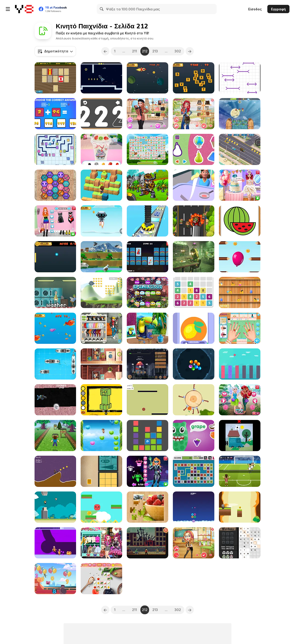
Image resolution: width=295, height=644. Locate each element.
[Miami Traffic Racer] (240, 149)
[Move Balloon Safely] (240, 257)
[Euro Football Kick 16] (240, 471)
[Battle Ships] (55, 364)
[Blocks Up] (147, 436)
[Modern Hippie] (194, 114)
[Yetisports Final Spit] (101, 257)
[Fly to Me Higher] (101, 436)
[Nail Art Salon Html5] (240, 328)
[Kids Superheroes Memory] (147, 257)
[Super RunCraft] (55, 436)
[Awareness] (194, 257)
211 (134, 51)
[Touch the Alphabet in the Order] (194, 78)
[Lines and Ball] (147, 400)
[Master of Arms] (147, 185)
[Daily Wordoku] (240, 543)
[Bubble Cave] (194, 364)
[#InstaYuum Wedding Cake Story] (240, 185)
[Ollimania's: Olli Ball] (101, 292)
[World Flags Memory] (55, 78)
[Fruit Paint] (240, 221)
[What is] (194, 149)
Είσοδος (255, 9)
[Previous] (105, 51)
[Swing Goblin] (240, 507)
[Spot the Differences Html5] (101, 364)
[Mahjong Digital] (194, 471)
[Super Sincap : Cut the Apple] (194, 400)
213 (155, 51)
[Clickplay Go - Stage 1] (240, 436)
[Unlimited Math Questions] (55, 114)
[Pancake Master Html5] (194, 185)
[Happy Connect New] (147, 149)
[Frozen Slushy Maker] (101, 149)
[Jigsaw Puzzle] (147, 507)
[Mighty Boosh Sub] (55, 400)
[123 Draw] (101, 114)
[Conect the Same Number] (55, 149)
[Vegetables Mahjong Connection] (101, 579)
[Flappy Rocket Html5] (147, 78)
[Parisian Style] (147, 114)
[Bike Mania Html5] (55, 471)
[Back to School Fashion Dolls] (194, 543)
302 (178, 51)
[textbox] (55, 51)
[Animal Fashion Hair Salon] (147, 328)
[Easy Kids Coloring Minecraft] (101, 400)
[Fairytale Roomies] (101, 543)
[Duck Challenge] (240, 292)
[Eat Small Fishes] (55, 328)
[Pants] (55, 292)
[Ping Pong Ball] (55, 257)
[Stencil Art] (194, 328)
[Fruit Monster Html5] (194, 436)
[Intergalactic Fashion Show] (147, 471)
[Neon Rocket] (101, 78)
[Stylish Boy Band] (101, 328)
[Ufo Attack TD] (240, 114)
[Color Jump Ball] (240, 364)
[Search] (102, 9)
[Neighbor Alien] (55, 185)
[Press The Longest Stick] (240, 78)
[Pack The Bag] (101, 471)
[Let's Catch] (194, 292)
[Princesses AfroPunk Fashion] (55, 221)
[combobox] (55, 51)
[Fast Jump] (101, 185)
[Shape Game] (194, 507)
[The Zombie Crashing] (194, 221)
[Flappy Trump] (55, 507)
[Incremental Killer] (147, 364)
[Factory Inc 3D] (147, 221)
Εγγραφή (278, 9)
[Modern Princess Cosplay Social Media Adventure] (240, 400)
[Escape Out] (55, 543)
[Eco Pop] (147, 292)
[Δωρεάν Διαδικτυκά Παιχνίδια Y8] (24, 9)
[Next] (190, 51)
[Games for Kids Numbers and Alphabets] (55, 579)
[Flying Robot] (101, 221)
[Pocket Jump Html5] (101, 507)
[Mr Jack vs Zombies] (147, 543)
